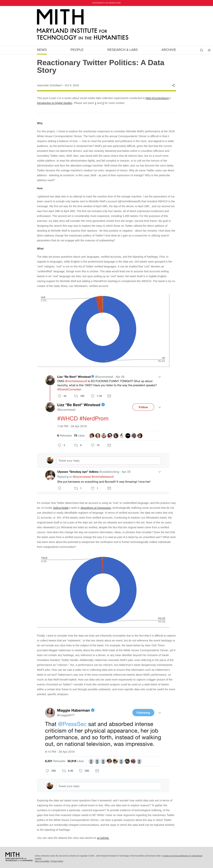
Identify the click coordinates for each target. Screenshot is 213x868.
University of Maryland (107, 3)
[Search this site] (201, 50)
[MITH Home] (106, 24)
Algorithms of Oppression (96, 508)
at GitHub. (103, 838)
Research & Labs (123, 50)
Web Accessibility (42, 861)
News (42, 50)
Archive (169, 50)
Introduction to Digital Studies (55, 103)
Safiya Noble (61, 508)
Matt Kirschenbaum (157, 98)
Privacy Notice (57, 861)
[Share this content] (173, 85)
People (77, 50)
